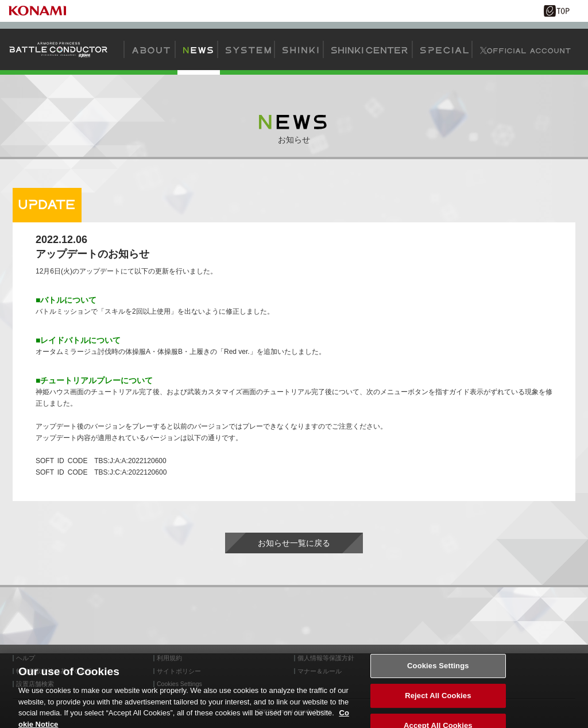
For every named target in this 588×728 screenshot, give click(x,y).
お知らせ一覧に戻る (294, 543)
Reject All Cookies (438, 700)
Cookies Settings (438, 670)
